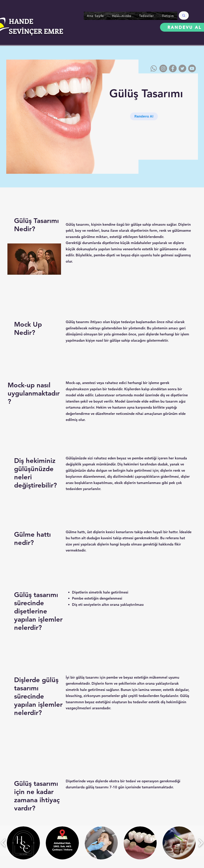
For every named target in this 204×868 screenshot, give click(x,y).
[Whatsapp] (154, 68)
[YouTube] (192, 68)
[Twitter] (182, 68)
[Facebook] (173, 68)
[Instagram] (163, 68)
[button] (146, 16)
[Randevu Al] (144, 116)
